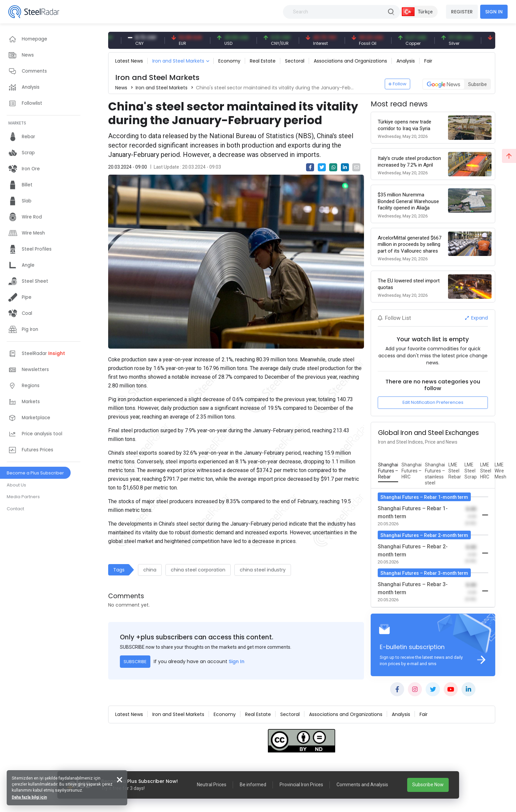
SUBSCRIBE (135, 662)
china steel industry (263, 570)
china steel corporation (198, 570)
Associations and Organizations (350, 61)
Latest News (129, 61)
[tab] (388, 471)
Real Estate (263, 61)
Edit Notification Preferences (433, 402)
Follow (397, 84)
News (121, 88)
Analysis (406, 61)
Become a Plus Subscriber (35, 473)
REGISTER (462, 12)
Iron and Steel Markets (178, 61)
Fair (428, 61)
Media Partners (23, 497)
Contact (15, 509)
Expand (477, 318)
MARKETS (17, 123)
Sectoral (295, 61)
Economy (229, 61)
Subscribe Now (428, 785)
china (150, 570)
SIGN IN (494, 12)
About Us (16, 485)
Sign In (237, 661)
